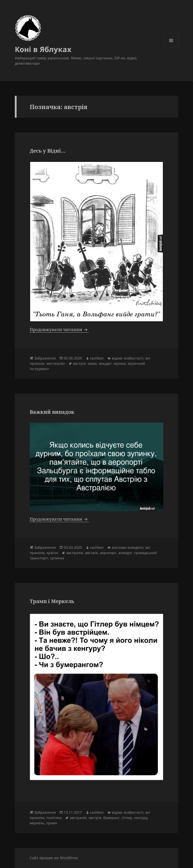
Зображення (45, 358)
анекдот (125, 553)
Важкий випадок (52, 412)
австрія (79, 363)
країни (52, 553)
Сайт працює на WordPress (54, 858)
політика (54, 818)
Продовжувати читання (59, 329)
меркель (37, 823)
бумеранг (111, 818)
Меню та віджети (171, 47)
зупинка (57, 558)
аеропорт (108, 553)
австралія (75, 553)
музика (120, 363)
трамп (52, 823)
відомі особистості (128, 358)
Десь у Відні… (47, 151)
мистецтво (56, 363)
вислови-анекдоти (128, 547)
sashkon (97, 358)
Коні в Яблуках (43, 49)
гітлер (127, 818)
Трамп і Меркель (52, 601)
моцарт (105, 363)
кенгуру (141, 818)
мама (92, 363)
